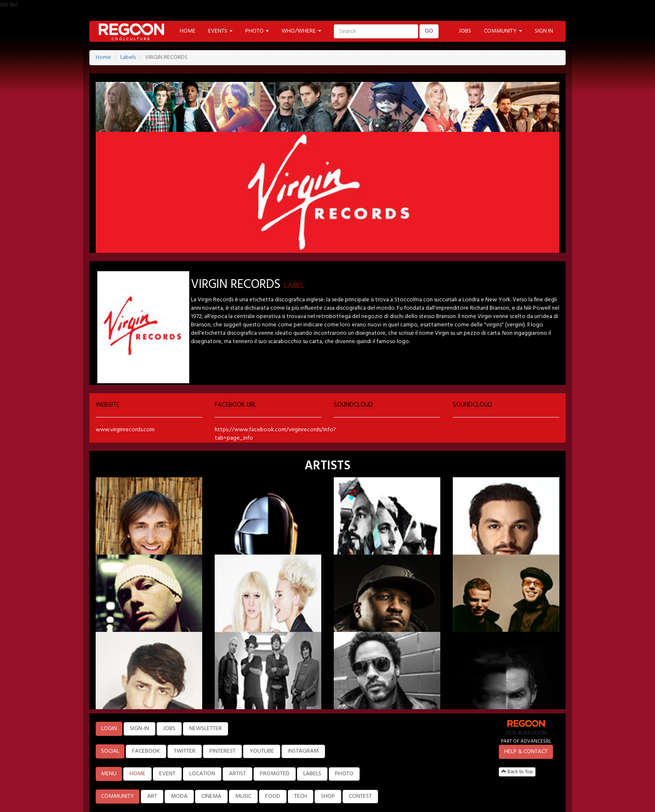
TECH (301, 796)
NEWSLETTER (206, 729)
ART (152, 796)
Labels (128, 57)
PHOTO (344, 774)
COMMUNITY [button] (503, 31)
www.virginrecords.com (125, 430)
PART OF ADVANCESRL (526, 741)
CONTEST (360, 796)
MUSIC (243, 796)
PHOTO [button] (257, 31)
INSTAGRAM (303, 751)
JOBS (465, 31)
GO (429, 31)
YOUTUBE (262, 751)
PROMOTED (275, 774)
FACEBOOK (146, 751)
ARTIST (237, 774)
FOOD (273, 796)
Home (103, 57)
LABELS (312, 774)
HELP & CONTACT (526, 752)
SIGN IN (544, 31)
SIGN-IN (140, 729)
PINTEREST (222, 751)
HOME (188, 31)
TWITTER (185, 751)
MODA (179, 796)
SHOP (328, 796)
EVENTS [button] (220, 31)
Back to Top (517, 772)
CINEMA (211, 796)
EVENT (167, 774)
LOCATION (202, 774)
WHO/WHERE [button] (301, 31)
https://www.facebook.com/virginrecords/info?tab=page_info (275, 434)
